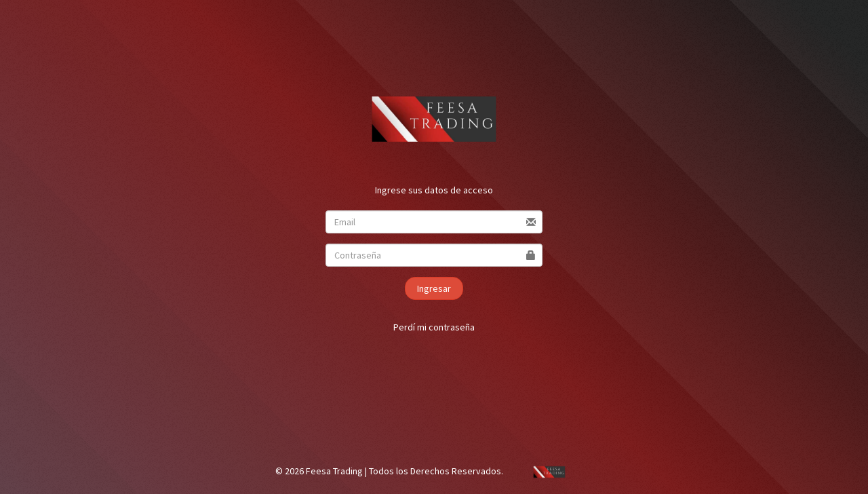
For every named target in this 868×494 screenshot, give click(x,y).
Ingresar (434, 288)
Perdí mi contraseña (434, 327)
